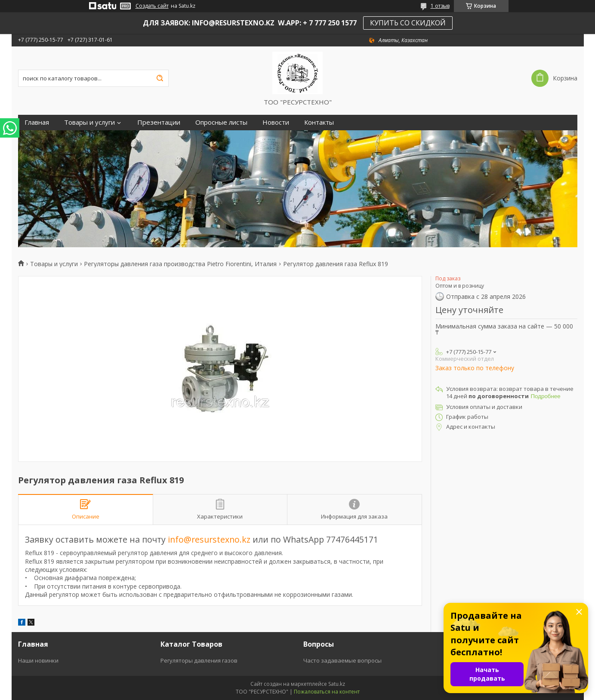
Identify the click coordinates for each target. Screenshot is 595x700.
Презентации (159, 122)
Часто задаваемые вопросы (342, 660)
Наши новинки (38, 660)
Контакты (319, 122)
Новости (276, 122)
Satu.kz (337, 684)
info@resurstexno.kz (209, 539)
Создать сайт (152, 6)
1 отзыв (440, 6)
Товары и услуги (89, 122)
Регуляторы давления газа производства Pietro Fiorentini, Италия (180, 264)
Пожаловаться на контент (327, 692)
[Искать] (160, 78)
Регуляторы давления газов (199, 660)
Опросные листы (221, 122)
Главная (37, 122)
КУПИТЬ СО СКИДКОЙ (408, 23)
